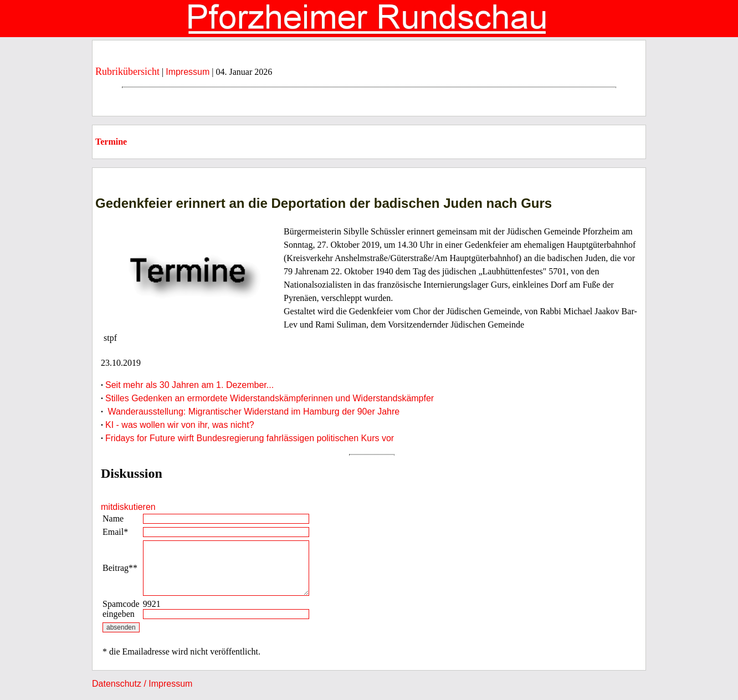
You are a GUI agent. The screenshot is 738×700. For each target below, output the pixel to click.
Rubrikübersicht (127, 71)
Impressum (188, 72)
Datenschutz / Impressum (142, 684)
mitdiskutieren (128, 507)
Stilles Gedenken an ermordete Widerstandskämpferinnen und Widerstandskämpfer (270, 398)
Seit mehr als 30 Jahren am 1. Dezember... (189, 385)
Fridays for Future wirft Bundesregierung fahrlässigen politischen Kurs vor (250, 438)
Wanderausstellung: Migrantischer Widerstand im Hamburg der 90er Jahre (252, 412)
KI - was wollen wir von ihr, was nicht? (180, 425)
